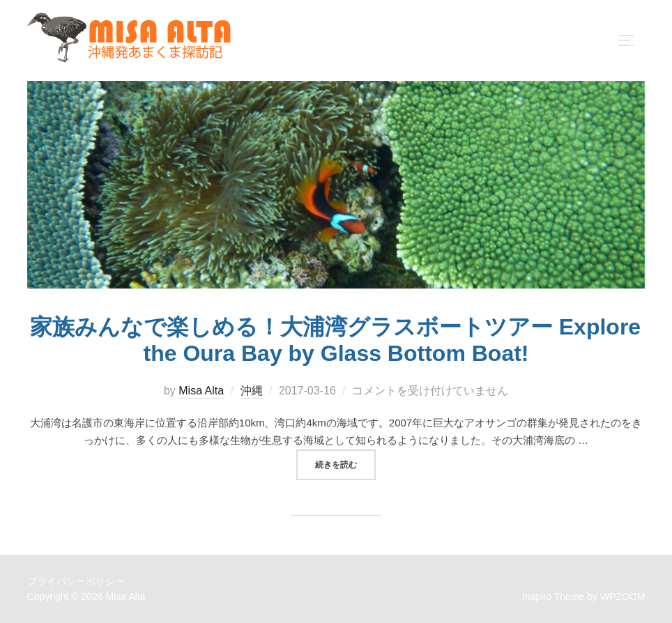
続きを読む (345, 463)
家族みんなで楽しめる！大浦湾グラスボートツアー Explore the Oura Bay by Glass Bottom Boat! (335, 340)
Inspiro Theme (553, 597)
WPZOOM (623, 597)
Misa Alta (201, 391)
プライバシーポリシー (76, 581)
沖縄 (252, 391)
